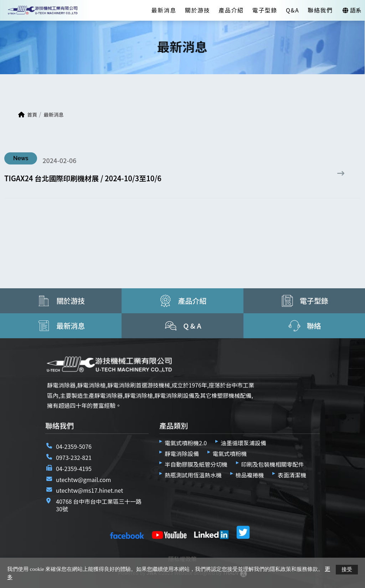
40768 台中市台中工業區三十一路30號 (99, 505)
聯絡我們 (320, 10)
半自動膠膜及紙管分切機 (196, 464)
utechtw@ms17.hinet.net (89, 490)
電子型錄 (265, 10)
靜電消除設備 (182, 453)
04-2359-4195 (74, 468)
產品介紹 (231, 10)
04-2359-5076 (74, 446)
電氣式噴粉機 (230, 453)
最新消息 (164, 10)
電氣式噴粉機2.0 (186, 443)
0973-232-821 (74, 457)
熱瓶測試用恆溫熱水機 (193, 475)
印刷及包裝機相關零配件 (273, 464)
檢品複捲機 (250, 475)
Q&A (292, 10)
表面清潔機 (292, 475)
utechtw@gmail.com (83, 480)
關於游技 (197, 10)
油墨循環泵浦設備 (243, 443)
